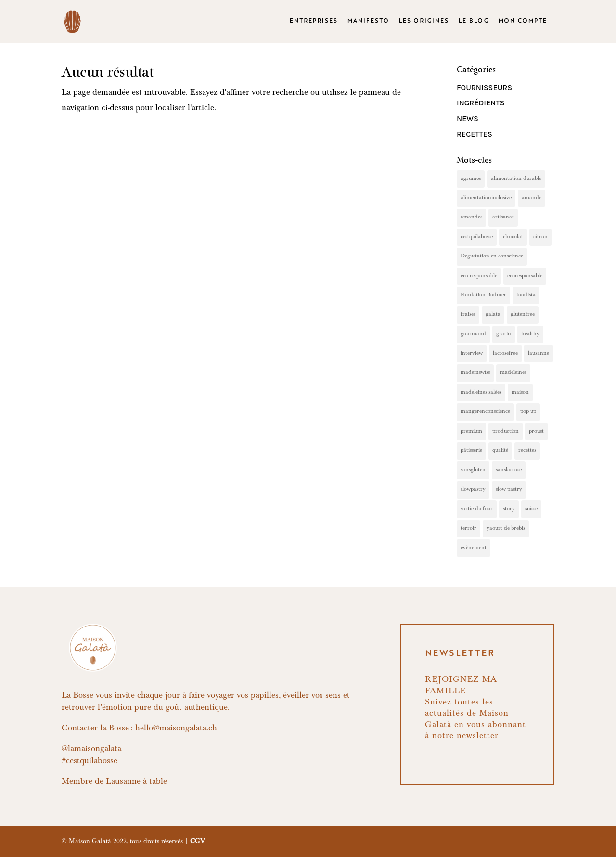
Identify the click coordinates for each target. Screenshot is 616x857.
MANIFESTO (368, 22)
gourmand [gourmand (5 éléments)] (473, 334)
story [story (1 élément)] (509, 509)
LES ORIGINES (424, 22)
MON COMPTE (523, 22)
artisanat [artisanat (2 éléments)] (503, 217)
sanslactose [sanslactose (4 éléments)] (509, 470)
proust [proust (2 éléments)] (536, 432)
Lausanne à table (136, 782)
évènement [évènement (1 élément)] (474, 548)
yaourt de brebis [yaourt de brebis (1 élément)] (506, 529)
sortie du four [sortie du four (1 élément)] (477, 509)
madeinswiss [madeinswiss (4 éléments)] (475, 373)
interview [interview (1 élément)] (472, 354)
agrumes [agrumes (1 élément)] (471, 179)
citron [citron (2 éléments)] (540, 237)
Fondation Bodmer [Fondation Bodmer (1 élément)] (483, 295)
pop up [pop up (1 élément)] (528, 412)
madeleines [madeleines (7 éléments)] (513, 373)
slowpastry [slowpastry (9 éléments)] (473, 490)
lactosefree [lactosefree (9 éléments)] (505, 354)
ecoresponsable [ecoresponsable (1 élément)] (525, 276)
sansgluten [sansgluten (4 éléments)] (473, 470)
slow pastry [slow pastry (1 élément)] (509, 490)
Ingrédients (481, 103)
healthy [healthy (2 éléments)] (530, 334)
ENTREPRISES (314, 22)
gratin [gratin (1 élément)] (504, 334)
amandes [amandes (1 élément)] (471, 217)
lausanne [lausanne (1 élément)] (539, 354)
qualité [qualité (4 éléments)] (500, 451)
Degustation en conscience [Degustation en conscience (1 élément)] (492, 256)
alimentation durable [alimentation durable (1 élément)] (516, 179)
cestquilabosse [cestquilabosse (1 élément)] (477, 237)
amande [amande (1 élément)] (532, 198)
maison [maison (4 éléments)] (520, 393)
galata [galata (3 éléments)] (493, 315)
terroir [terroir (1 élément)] (468, 529)
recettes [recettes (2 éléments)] (527, 451)
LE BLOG (474, 22)
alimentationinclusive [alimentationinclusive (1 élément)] (486, 198)
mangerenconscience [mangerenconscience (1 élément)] (485, 412)
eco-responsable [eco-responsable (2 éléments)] (479, 276)
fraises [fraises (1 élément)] (468, 315)
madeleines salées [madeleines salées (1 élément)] (481, 393)
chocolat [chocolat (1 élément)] (513, 237)
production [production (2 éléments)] (506, 432)
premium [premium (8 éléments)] (471, 432)
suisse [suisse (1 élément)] (531, 509)
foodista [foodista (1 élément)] (526, 295)
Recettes (475, 134)
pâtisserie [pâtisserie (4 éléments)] (471, 451)
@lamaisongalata (91, 750)
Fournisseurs (484, 87)
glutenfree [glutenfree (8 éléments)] (523, 315)
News (468, 119)
